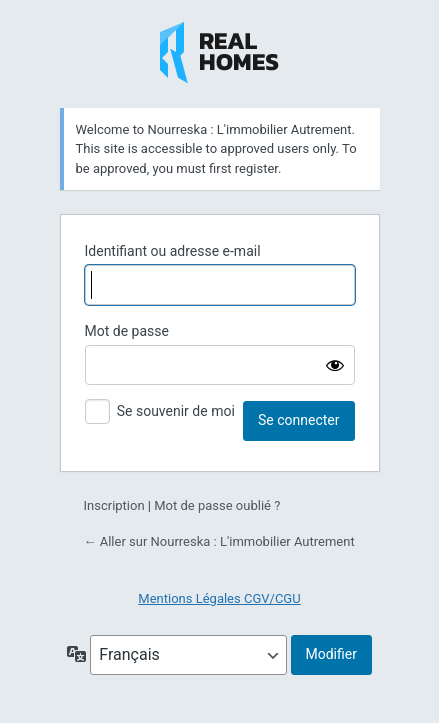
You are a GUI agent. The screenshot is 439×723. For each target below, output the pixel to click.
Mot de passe (127, 331)
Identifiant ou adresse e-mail (173, 251)
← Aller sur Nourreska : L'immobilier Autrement (219, 541)
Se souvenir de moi (176, 411)
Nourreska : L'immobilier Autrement (219, 53)
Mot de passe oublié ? (217, 505)
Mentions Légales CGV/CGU (219, 598)
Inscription (114, 505)
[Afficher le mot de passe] (335, 365)
